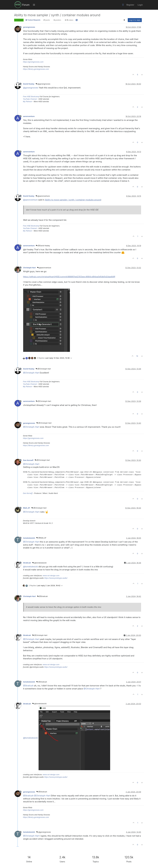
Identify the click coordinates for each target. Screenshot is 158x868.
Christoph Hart (29, 268)
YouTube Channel (30, 99)
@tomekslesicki (39, 563)
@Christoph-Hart (31, 373)
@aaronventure (43, 196)
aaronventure (29, 116)
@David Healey (43, 246)
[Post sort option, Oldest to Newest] (124, 20)
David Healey (29, 84)
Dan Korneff (28, 460)
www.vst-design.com (51, 576)
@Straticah (42, 596)
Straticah (27, 563)
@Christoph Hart (43, 369)
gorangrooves (29, 27)
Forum (26, 5)
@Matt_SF (41, 538)
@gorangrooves (43, 84)
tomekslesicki (29, 538)
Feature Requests (33, 20)
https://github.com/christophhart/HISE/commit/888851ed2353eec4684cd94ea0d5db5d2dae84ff (69, 277)
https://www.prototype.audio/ (56, 578)
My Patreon (28, 102)
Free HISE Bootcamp (31, 97)
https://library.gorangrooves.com (36, 69)
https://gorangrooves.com (33, 62)
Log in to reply (135, 20)
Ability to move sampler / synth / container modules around (73, 200)
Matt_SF (27, 508)
